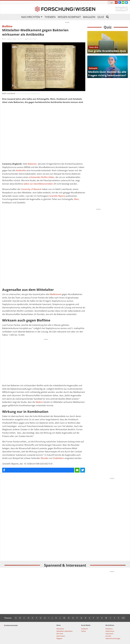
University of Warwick (31, 189)
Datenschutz (110, 631)
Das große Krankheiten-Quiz (107, 51)
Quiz (101, 17)
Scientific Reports (57, 196)
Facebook (84, 629)
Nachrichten (31, 17)
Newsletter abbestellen (65, 631)
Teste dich (94, 47)
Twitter (84, 631)
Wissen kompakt (69, 17)
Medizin (39, 402)
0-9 (123, 618)
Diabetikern (59, 458)
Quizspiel (93, 68)
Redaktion (109, 629)
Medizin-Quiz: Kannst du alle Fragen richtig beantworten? (107, 74)
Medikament (56, 294)
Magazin (89, 17)
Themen (50, 17)
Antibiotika (21, 170)
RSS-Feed (60, 634)
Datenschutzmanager (113, 638)
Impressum (109, 634)
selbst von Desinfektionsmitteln (38, 184)
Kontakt (108, 636)
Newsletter (60, 629)
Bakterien (32, 164)
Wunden (45, 458)
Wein (76, 199)
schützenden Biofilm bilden (42, 177)
